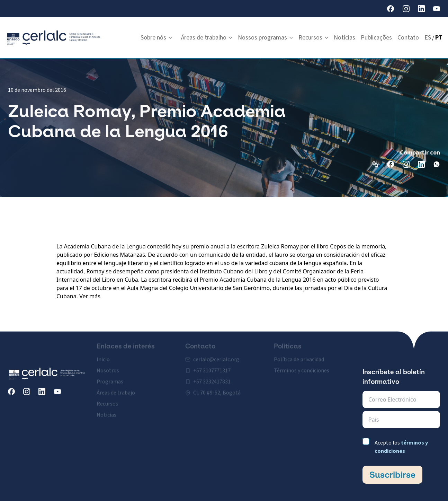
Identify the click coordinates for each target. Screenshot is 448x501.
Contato (408, 38)
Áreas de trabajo (116, 390)
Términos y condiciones (302, 368)
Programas (110, 379)
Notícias (344, 38)
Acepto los (401, 447)
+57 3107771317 (212, 368)
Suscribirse (392, 475)
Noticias (106, 412)
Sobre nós (156, 38)
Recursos (313, 38)
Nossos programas (265, 38)
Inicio (103, 357)
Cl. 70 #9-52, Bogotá (217, 390)
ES (428, 38)
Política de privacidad (299, 357)
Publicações (376, 38)
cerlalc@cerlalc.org (216, 357)
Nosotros (108, 368)
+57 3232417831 (212, 379)
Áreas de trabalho (207, 38)
